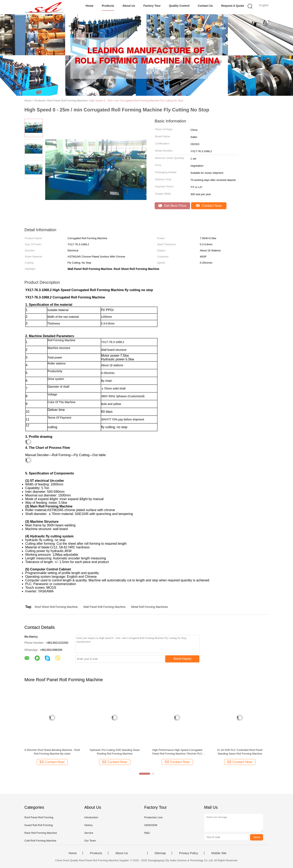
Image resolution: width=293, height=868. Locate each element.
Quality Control (179, 6)
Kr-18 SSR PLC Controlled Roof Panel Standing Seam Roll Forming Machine (240, 752)
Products (108, 6)
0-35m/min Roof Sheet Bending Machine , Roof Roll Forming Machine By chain (52, 752)
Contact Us (205, 6)
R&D (147, 833)
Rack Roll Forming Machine (41, 833)
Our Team (90, 841)
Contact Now (209, 206)
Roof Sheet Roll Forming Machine (56, 607)
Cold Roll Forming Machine (40, 841)
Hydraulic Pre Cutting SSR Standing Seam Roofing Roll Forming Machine (115, 752)
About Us (129, 6)
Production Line (153, 817)
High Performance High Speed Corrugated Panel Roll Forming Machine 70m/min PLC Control (177, 752)
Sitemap (160, 853)
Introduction (91, 817)
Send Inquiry (183, 659)
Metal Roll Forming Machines (149, 607)
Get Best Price (172, 206)
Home (89, 6)
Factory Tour (152, 6)
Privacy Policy (189, 853)
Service (89, 833)
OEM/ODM (151, 825)
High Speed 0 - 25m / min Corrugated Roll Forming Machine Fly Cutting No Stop (136, 101)
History (88, 825)
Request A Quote (233, 6)
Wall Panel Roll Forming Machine (104, 607)
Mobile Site (219, 853)
